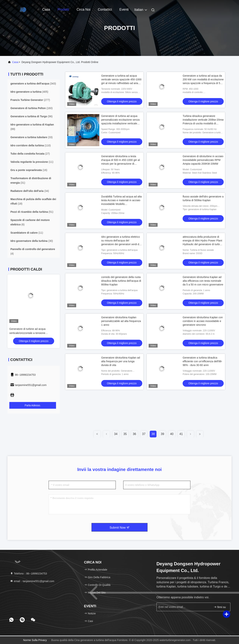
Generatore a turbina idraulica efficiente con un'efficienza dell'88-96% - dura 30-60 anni (202, 361)
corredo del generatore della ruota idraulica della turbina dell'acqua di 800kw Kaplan (121, 281)
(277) (30, 100)
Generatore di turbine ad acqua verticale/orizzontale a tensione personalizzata (41, 333)
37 (144, 434)
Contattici (105, 10)
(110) (31, 145)
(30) (32, 241)
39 (162, 434)
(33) (32, 137)
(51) (32, 212)
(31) (31, 180)
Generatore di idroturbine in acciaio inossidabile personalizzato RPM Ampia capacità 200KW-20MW (203, 160)
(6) (30, 222)
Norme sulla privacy (35, 640)
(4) (33, 251)
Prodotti (63, 10)
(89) (32, 127)
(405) (29, 92)
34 (116, 434)
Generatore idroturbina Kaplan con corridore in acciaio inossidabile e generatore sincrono (203, 321)
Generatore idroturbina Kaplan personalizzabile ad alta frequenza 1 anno (121, 321)
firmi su (220, 607)
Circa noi (83, 10)
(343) (33, 84)
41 (181, 434)
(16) (29, 170)
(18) (33, 201)
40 (172, 434)
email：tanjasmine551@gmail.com (32, 581)
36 (134, 434)
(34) (30, 191)
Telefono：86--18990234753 (28, 574)
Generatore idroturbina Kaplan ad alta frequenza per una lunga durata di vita (121, 361)
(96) (31, 116)
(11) (32, 162)
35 (125, 434)
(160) (32, 108)
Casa (46, 10)
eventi (124, 10)
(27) (30, 154)
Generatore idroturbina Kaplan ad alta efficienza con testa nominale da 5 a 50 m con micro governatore (203, 281)
